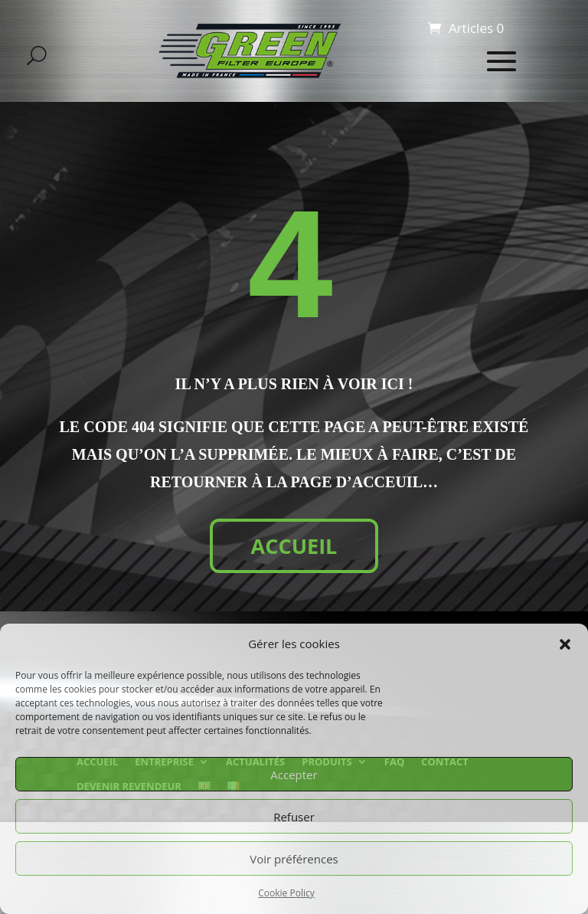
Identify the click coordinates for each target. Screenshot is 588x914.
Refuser (294, 817)
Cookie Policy (286, 893)
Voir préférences (294, 859)
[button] (565, 644)
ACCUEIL (294, 546)
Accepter (294, 775)
